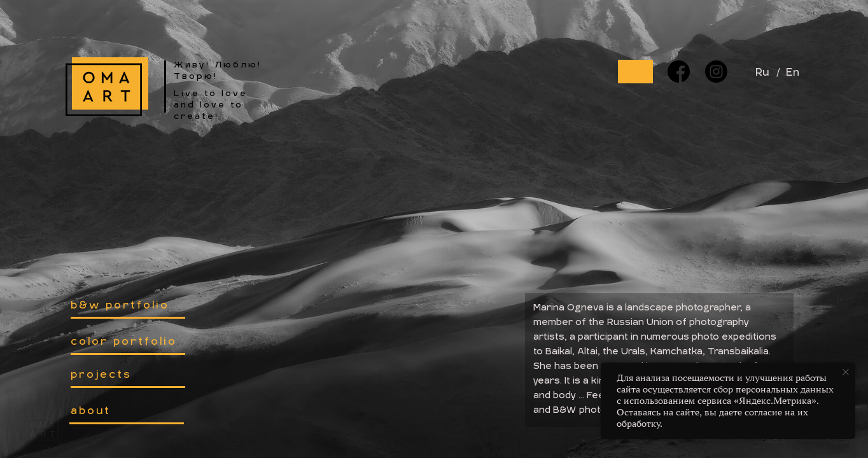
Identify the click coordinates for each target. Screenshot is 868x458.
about (91, 412)
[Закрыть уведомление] (846, 372)
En (793, 73)
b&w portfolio (120, 306)
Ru (762, 73)
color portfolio (124, 342)
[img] (107, 87)
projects (101, 375)
